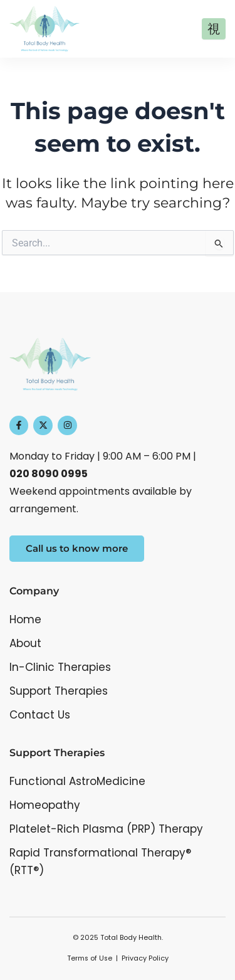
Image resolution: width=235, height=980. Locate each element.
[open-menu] (214, 29)
